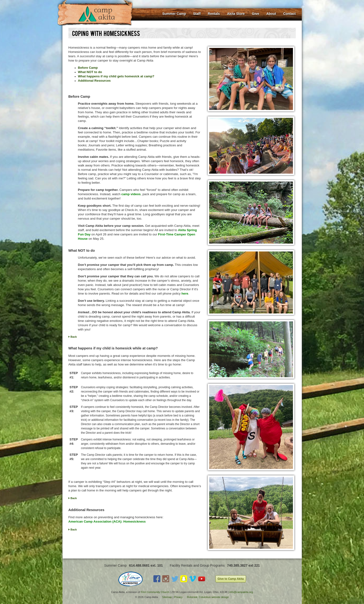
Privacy (178, 597)
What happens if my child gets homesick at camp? (116, 76)
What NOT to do (90, 72)
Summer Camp (174, 14)
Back (74, 337)
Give (256, 14)
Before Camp (88, 68)
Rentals (214, 14)
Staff (197, 14)
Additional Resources (94, 81)
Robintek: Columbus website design (208, 597)
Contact (289, 14)
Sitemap (167, 597)
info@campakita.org (241, 592)
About (271, 14)
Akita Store (236, 14)
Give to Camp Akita (231, 579)
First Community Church (155, 592)
